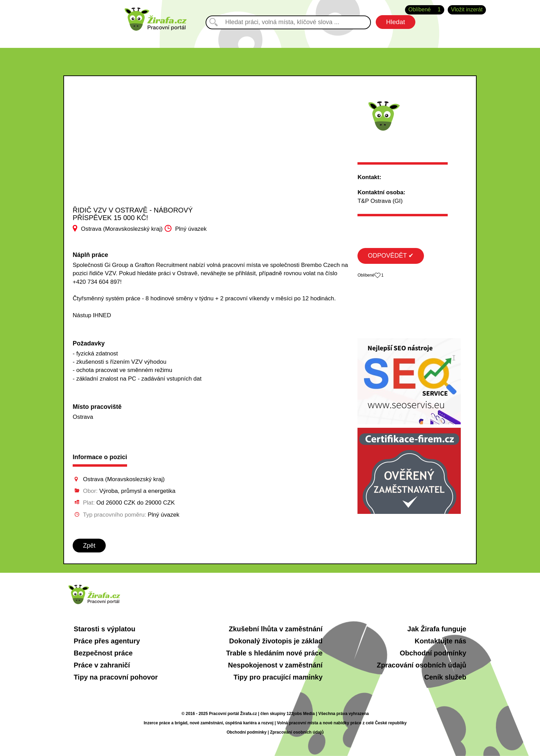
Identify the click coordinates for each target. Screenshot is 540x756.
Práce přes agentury (107, 641)
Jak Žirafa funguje (437, 629)
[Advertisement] (142, 155)
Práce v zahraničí (102, 665)
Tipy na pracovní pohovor (116, 677)
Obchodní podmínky (433, 653)
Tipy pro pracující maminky (278, 677)
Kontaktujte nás (440, 641)
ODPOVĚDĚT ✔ (391, 256)
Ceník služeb (445, 677)
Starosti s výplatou (105, 629)
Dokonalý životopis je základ (276, 641)
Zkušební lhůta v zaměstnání (276, 629)
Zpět (89, 546)
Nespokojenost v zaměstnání (275, 665)
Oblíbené (425, 10)
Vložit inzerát (467, 9)
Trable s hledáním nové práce (274, 653)
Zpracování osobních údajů (422, 665)
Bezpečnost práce (103, 653)
